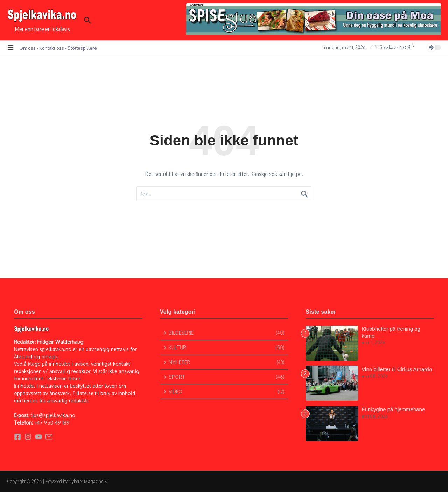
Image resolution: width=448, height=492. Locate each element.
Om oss (27, 48)
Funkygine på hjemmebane (393, 409)
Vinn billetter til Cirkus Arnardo (397, 369)
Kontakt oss (52, 48)
